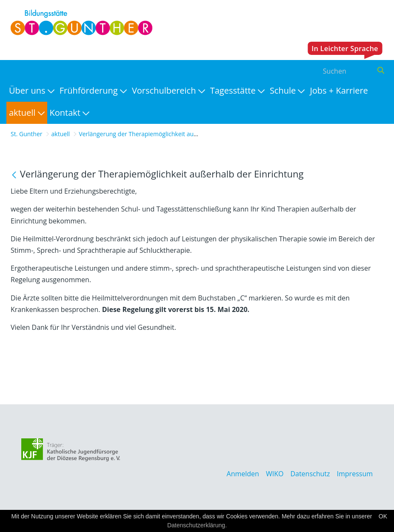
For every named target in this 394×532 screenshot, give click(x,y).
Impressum (355, 474)
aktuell (61, 134)
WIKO (275, 474)
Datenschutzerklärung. (197, 525)
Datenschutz (310, 474)
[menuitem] (32, 91)
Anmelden (243, 474)
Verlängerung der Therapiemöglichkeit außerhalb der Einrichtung (169, 134)
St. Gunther (27, 134)
